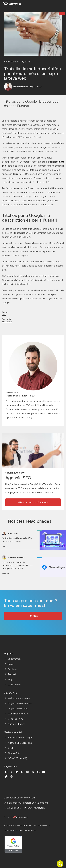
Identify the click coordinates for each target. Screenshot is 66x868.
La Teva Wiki (14, 685)
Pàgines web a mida (18, 709)
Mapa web (32, 830)
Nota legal (44, 825)
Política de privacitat (12, 825)
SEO (4, 315)
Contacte (13, 669)
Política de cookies (30, 825)
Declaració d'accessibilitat (14, 830)
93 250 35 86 (14, 808)
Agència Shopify (16, 724)
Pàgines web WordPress (20, 703)
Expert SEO (28, 396)
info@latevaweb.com (35, 808)
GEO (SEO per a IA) (18, 758)
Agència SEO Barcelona (20, 743)
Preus (11, 664)
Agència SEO (18, 478)
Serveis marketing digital (21, 738)
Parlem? (33, 616)
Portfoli (12, 674)
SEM (10, 748)
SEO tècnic (7, 321)
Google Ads (14, 753)
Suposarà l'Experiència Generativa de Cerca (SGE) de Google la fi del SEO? (17, 565)
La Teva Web (14, 659)
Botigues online (16, 719)
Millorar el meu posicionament (33, 502)
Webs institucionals (18, 714)
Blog (10, 679)
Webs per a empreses (19, 698)
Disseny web (10, 798)
